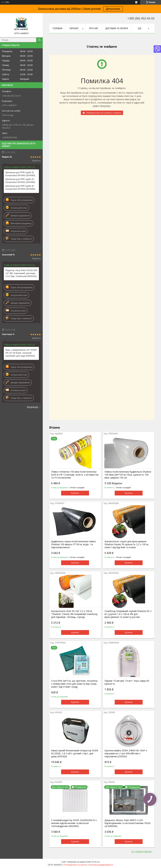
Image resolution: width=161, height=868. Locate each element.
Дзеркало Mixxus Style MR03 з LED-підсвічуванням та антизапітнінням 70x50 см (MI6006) (127, 823)
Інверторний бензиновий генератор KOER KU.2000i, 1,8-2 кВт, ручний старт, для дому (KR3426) (75, 753)
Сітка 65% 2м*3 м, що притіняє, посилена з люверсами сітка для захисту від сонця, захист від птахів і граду (74, 684)
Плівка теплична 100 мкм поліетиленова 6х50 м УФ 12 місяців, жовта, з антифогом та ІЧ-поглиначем (75, 475)
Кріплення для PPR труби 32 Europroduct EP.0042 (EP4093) (20, 174)
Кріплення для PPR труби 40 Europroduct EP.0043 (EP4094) (20, 187)
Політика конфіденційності (101, 865)
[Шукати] (39, 40)
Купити (75, 493)
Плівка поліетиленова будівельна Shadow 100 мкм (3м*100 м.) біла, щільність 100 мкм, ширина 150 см (128, 475)
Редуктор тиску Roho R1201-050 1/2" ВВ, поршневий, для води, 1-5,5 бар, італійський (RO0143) (21, 273)
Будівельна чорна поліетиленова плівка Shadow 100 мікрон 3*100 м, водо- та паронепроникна (73, 544)
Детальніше (113, 9)
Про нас (94, 28)
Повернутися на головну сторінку (104, 113)
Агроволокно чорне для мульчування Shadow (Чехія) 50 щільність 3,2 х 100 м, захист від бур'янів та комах (127, 544)
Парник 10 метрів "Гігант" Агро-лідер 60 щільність (127, 682)
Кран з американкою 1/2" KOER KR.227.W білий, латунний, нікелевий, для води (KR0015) (21, 353)
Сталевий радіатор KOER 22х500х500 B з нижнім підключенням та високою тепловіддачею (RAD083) (74, 823)
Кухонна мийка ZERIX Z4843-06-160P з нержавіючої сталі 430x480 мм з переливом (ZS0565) (126, 753)
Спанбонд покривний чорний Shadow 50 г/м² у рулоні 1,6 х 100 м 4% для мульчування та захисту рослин (128, 614)
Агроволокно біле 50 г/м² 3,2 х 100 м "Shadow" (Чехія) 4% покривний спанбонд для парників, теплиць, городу (74, 614)
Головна (57, 28)
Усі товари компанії (141, 851)
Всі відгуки (33, 407)
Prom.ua (96, 862)
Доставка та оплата (117, 28)
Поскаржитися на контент (76, 865)
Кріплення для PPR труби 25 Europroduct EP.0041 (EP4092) (20, 181)
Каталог (74, 28)
